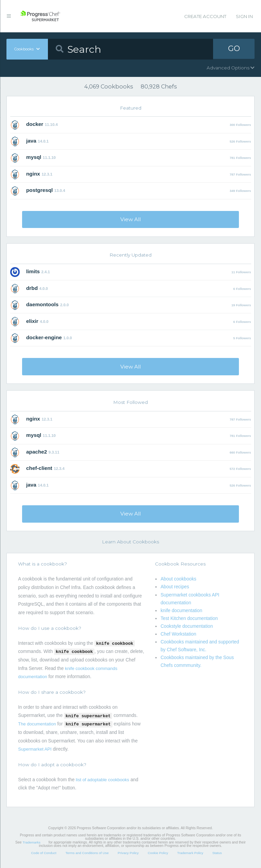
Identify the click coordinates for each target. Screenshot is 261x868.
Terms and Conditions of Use (87, 853)
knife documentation (181, 611)
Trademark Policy (190, 853)
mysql (34, 157)
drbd (32, 288)
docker (35, 124)
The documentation (37, 724)
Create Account (205, 16)
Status (217, 853)
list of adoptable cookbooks (102, 780)
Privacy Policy (128, 853)
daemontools (42, 304)
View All (130, 219)
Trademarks (32, 842)
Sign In (244, 16)
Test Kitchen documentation (189, 618)
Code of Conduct (43, 853)
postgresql (39, 190)
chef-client (39, 468)
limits (33, 271)
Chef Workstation (178, 634)
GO (234, 49)
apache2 (37, 452)
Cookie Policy (158, 853)
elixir (32, 321)
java (31, 141)
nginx (33, 174)
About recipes (175, 587)
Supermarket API (35, 749)
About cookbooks (178, 579)
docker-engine (44, 337)
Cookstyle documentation (187, 626)
